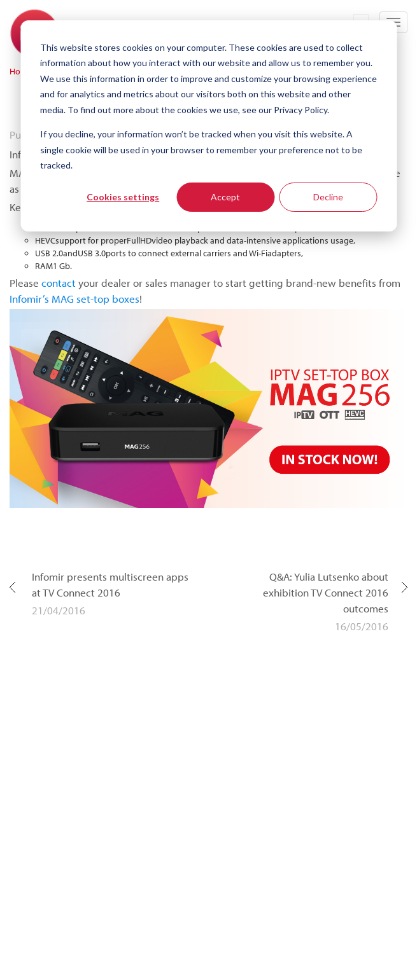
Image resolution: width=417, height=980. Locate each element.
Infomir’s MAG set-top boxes (74, 299)
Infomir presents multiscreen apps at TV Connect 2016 (110, 584)
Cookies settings (123, 197)
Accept (225, 197)
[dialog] (208, 126)
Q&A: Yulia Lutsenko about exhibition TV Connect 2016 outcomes (326, 592)
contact (59, 283)
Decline (328, 197)
